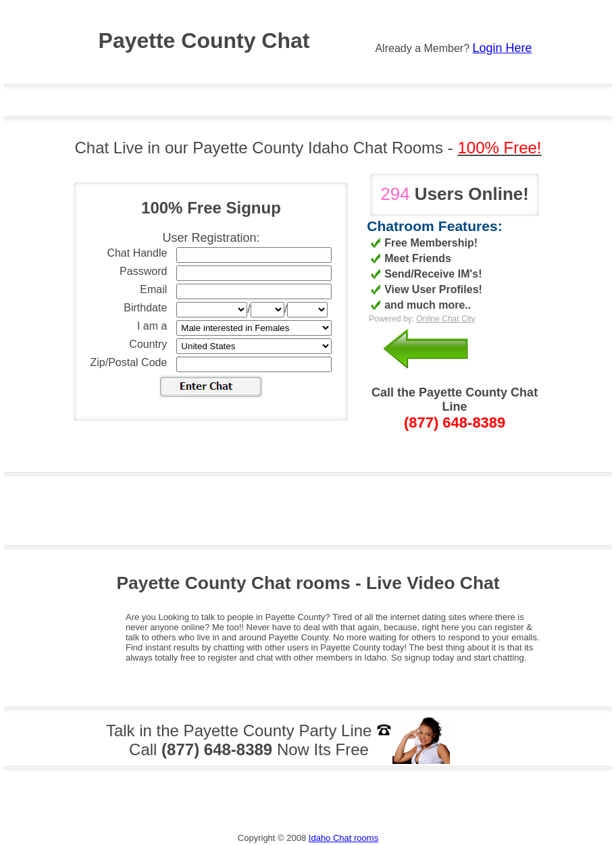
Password (143, 271)
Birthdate (145, 308)
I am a (152, 326)
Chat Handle (137, 253)
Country (148, 344)
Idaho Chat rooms (343, 838)
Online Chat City (445, 319)
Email (153, 289)
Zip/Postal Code (129, 362)
